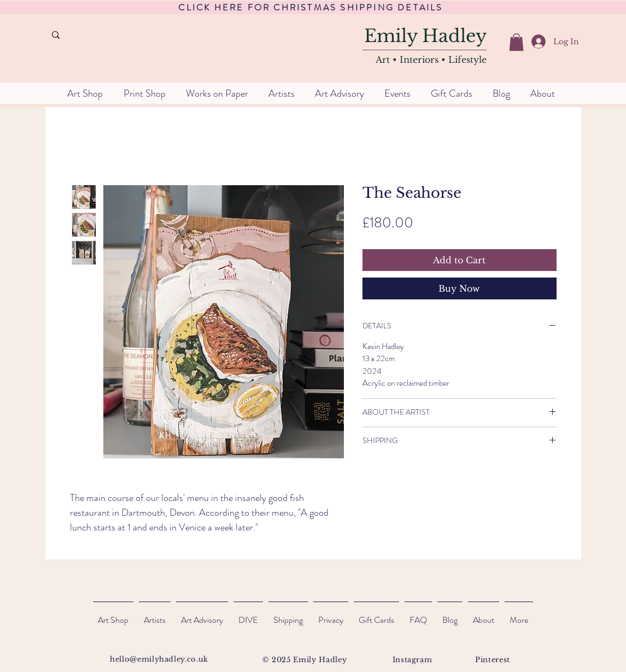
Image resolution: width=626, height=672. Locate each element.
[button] (516, 42)
